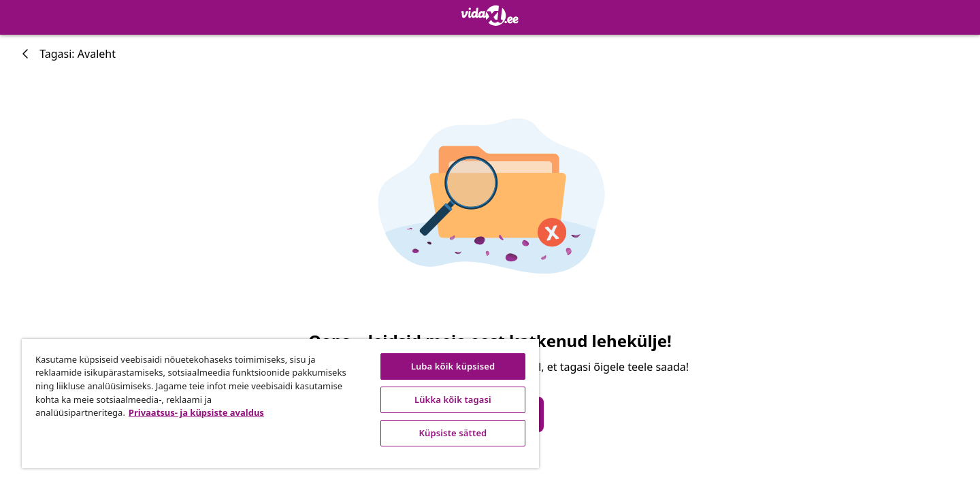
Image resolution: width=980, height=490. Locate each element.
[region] (280, 404)
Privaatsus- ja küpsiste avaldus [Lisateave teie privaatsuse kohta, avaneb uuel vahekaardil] (196, 412)
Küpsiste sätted (453, 433)
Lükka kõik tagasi (453, 399)
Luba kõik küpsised (453, 366)
